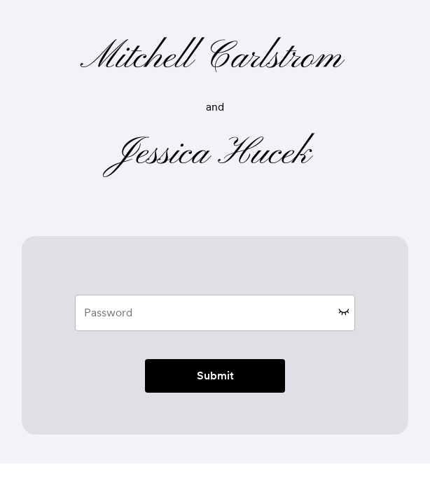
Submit (215, 376)
